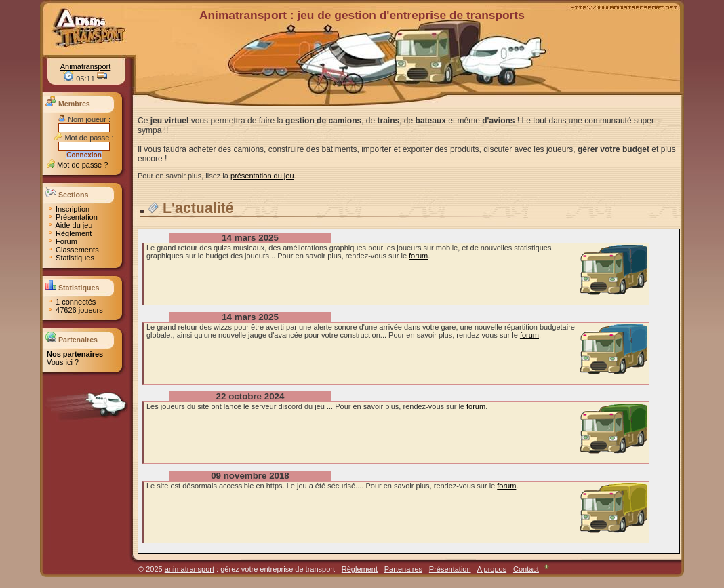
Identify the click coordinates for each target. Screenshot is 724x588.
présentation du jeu (262, 176)
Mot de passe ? (77, 165)
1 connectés (71, 302)
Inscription (68, 209)
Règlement (69, 233)
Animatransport (86, 66)
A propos (492, 569)
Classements (73, 250)
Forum (62, 241)
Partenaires (403, 569)
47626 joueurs (75, 310)
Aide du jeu (70, 225)
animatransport (189, 569)
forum (418, 256)
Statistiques (71, 258)
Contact (526, 569)
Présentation (72, 217)
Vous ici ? (63, 362)
